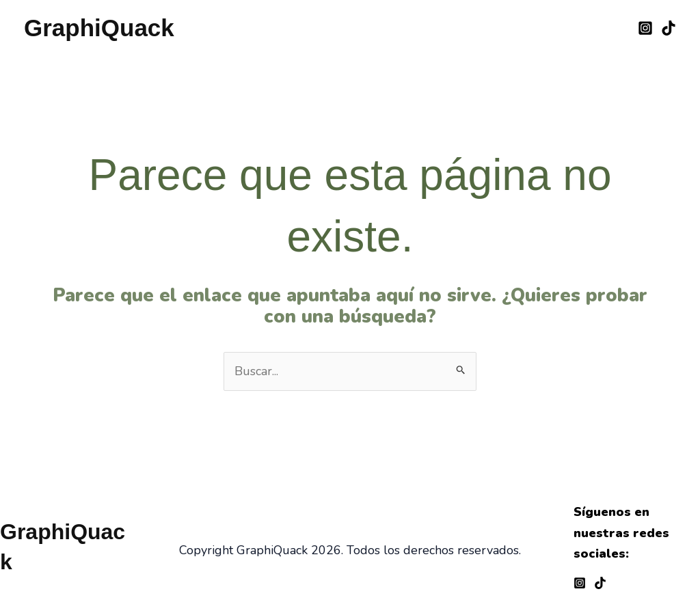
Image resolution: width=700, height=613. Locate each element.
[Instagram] (645, 28)
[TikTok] (669, 28)
